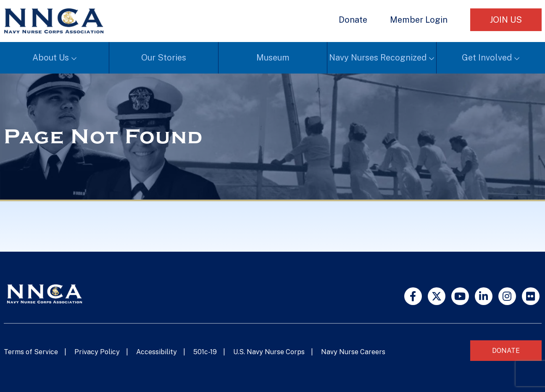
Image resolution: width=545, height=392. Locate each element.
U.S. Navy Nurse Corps (269, 352)
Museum (273, 58)
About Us (51, 58)
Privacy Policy (97, 352)
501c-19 (205, 352)
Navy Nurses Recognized (378, 58)
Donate (353, 20)
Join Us (506, 20)
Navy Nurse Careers (353, 352)
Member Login (419, 20)
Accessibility (157, 352)
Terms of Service (31, 352)
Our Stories (164, 58)
